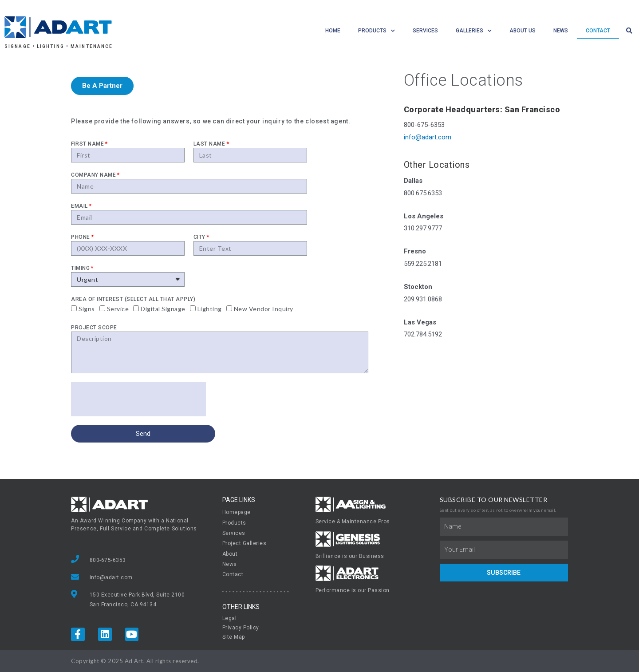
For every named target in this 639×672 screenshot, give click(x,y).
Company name (93, 175)
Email (79, 206)
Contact (598, 31)
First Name (87, 144)
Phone (81, 237)
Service (118, 309)
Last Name (209, 144)
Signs (87, 309)
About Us (523, 31)
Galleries (474, 31)
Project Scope (94, 328)
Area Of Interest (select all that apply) (133, 299)
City (199, 237)
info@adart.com (428, 137)
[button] (102, 86)
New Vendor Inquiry (264, 309)
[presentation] (138, 399)
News (561, 31)
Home (333, 31)
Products (377, 31)
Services (425, 31)
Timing (80, 268)
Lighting (210, 309)
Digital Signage (163, 309)
